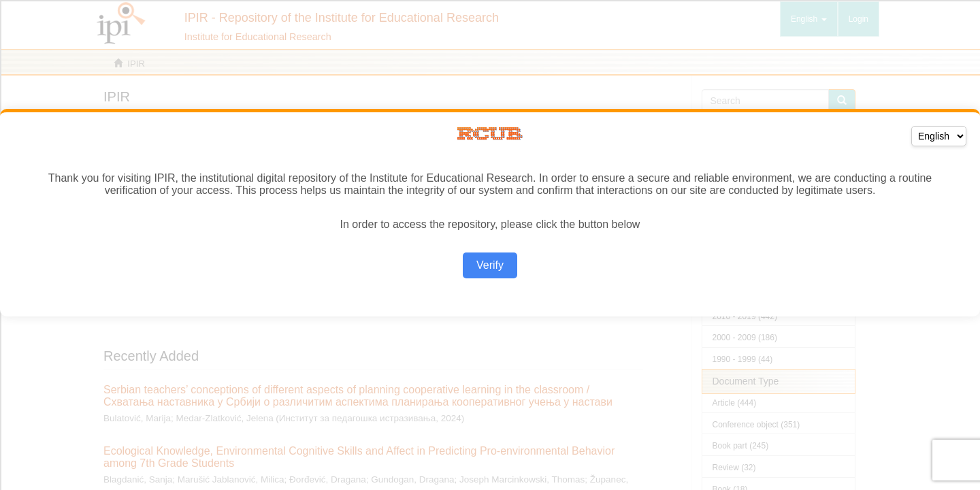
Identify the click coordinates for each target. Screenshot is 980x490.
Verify (490, 265)
